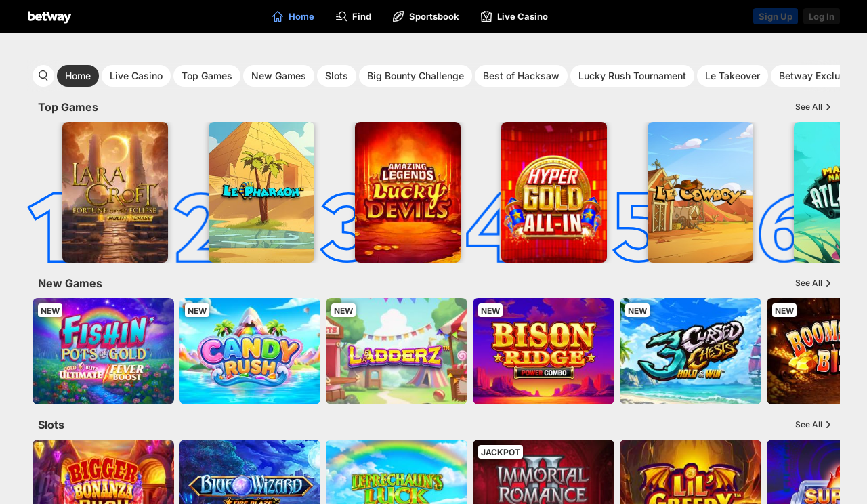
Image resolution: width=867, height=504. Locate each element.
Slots (337, 76)
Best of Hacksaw (521, 76)
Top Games (207, 76)
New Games (279, 76)
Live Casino (136, 76)
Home (78, 76)
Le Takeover (733, 76)
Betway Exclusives (822, 76)
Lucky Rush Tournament (632, 76)
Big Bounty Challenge (416, 76)
